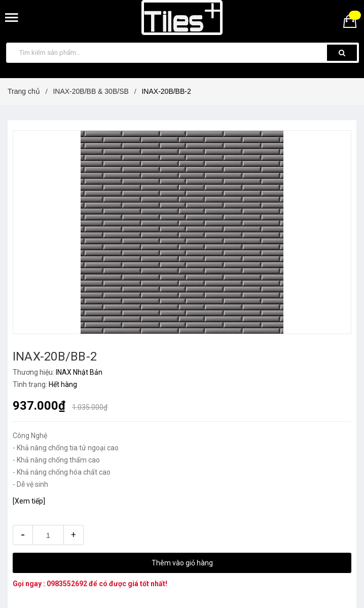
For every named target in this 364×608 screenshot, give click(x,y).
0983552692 (67, 584)
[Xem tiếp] (29, 501)
